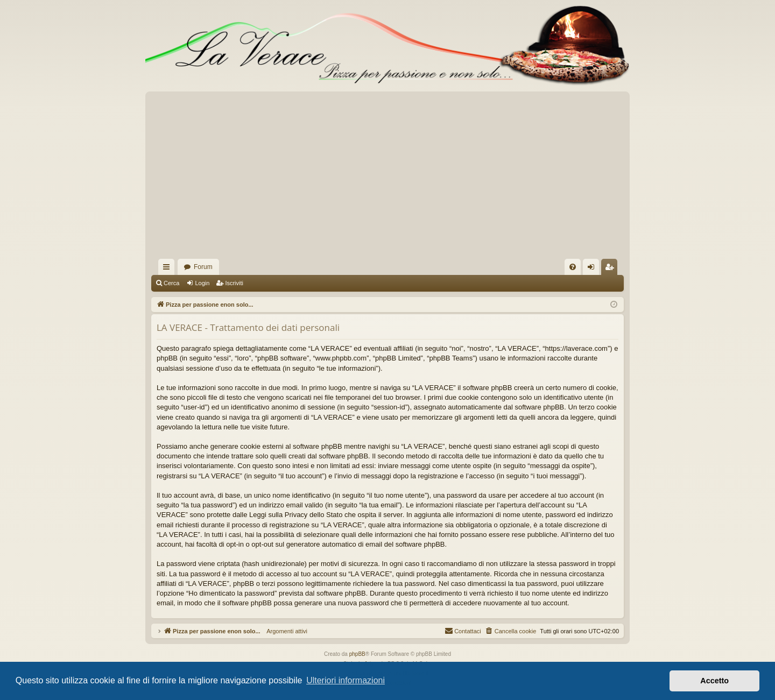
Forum (203, 267)
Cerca (171, 283)
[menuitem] (573, 267)
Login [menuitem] (593, 269)
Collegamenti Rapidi (168, 269)
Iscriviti (234, 283)
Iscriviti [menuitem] (612, 269)
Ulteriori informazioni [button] (346, 680)
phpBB (357, 654)
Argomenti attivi (284, 631)
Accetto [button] (714, 681)
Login (202, 283)
